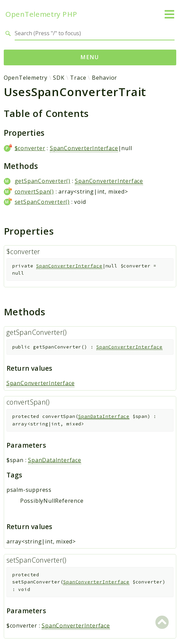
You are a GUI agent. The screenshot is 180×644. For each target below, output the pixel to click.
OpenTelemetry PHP (41, 14)
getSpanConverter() (43, 181)
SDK (59, 78)
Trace (78, 78)
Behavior (105, 78)
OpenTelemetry (26, 78)
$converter (30, 148)
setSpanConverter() (42, 202)
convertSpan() (34, 192)
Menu (90, 57)
